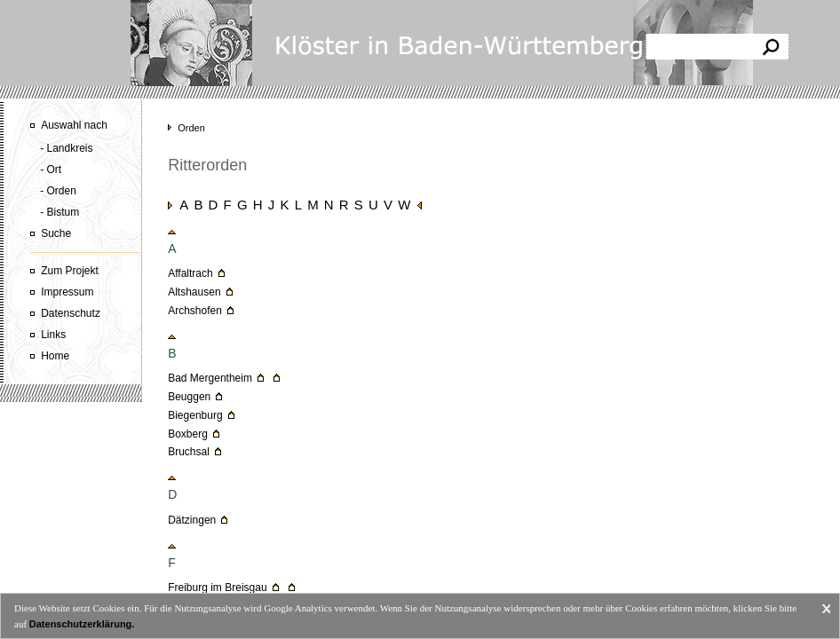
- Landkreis (66, 148)
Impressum (67, 292)
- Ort (51, 170)
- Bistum (59, 212)
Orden (191, 128)
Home (55, 356)
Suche (56, 233)
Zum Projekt (70, 271)
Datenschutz (71, 313)
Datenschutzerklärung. (82, 624)
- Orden (58, 191)
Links (53, 335)
